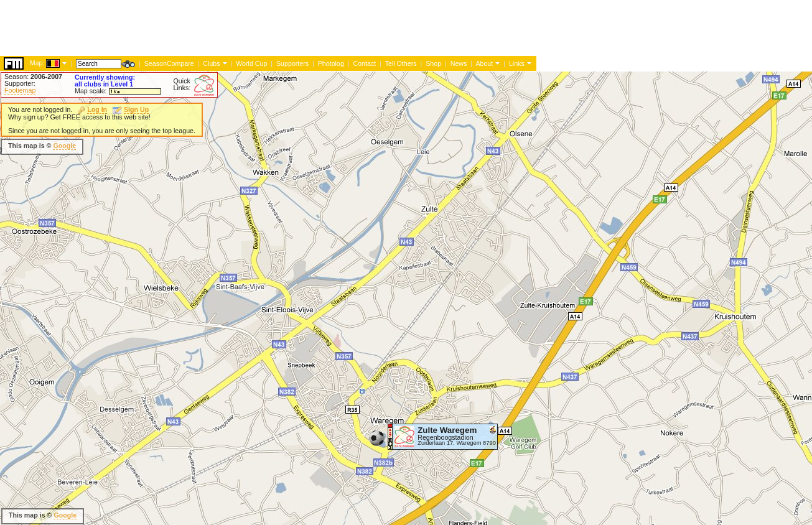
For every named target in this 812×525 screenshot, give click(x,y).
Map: (37, 63)
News (459, 63)
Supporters (292, 63)
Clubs (211, 63)
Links (517, 63)
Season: (33, 77)
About (484, 63)
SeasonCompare (169, 63)
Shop (433, 63)
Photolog (331, 63)
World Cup (251, 63)
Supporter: (20, 83)
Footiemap (20, 90)
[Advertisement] (226, 28)
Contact (364, 63)
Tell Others (401, 63)
